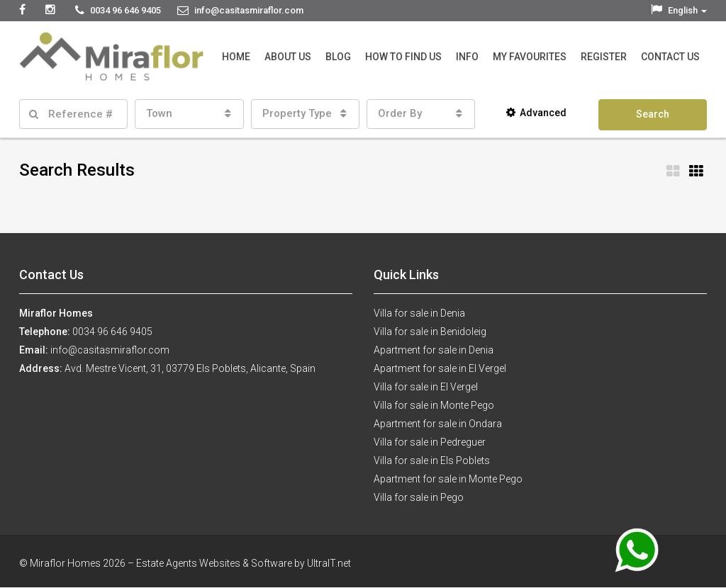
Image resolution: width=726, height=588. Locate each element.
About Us (288, 57)
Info (467, 57)
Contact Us (670, 57)
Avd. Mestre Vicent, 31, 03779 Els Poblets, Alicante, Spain (190, 368)
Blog (338, 57)
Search (653, 114)
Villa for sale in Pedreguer (430, 442)
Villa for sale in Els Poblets (432, 460)
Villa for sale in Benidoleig (430, 332)
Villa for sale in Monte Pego (434, 405)
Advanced (536, 113)
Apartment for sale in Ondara (438, 424)
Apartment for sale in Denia (434, 350)
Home (236, 57)
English (679, 10)
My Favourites (530, 57)
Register (604, 57)
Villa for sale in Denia (419, 313)
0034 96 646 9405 (112, 332)
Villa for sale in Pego (419, 497)
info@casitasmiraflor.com (110, 350)
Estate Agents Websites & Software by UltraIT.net (244, 563)
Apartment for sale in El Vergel (440, 368)
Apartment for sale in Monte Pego (448, 479)
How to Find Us (403, 57)
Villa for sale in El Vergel (426, 387)
